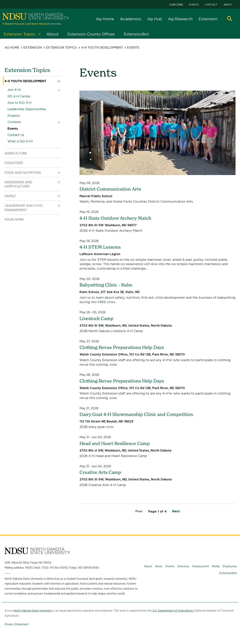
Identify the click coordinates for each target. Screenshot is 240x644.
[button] (229, 19)
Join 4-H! (14, 90)
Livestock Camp (96, 318)
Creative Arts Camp (100, 472)
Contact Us (16, 135)
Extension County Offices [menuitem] (91, 34)
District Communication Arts (110, 189)
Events (194, 5)
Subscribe (176, 5)
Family (10, 196)
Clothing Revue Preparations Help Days (122, 347)
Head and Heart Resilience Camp (115, 443)
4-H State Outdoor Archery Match (115, 218)
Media (216, 566)
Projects (14, 116)
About (228, 5)
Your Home (14, 220)
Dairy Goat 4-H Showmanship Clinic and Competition (136, 414)
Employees (230, 566)
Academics (131, 19)
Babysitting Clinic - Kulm (106, 285)
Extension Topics (61, 48)
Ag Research (180, 19)
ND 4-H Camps (19, 96)
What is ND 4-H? (20, 141)
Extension (208, 19)
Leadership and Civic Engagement (24, 208)
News (159, 566)
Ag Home (105, 19)
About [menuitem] (52, 34)
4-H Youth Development (102, 48)
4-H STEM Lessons (100, 247)
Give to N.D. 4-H (19, 103)
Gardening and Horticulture (18, 184)
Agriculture (16, 153)
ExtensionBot (228, 573)
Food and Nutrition (23, 173)
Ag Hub (155, 19)
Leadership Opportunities (27, 109)
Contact (211, 5)
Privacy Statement (16, 624)
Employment (201, 566)
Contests (14, 122)
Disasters (14, 163)
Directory (183, 566)
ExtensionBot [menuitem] (136, 34)
